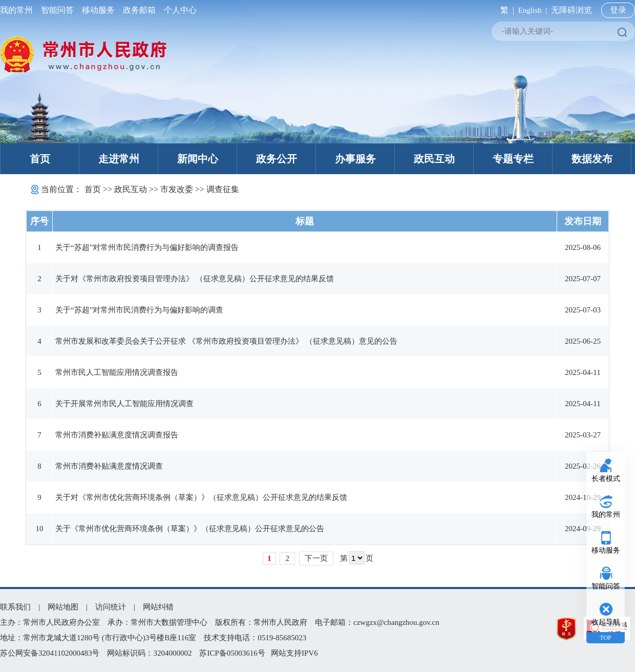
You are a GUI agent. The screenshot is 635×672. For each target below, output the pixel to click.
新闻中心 (198, 159)
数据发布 (592, 159)
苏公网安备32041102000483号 (50, 653)
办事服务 (355, 159)
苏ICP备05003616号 (232, 653)
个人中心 (178, 10)
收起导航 (606, 622)
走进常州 (119, 159)
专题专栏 (513, 159)
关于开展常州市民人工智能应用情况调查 (124, 404)
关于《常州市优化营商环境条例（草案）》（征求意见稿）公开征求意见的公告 (190, 529)
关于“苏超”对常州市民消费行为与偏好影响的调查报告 (147, 247)
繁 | (505, 10)
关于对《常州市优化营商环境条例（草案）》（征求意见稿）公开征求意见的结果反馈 (201, 497)
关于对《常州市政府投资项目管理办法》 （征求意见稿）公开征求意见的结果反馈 (195, 279)
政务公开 (277, 159)
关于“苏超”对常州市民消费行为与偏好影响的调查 (139, 310)
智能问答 (57, 10)
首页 (40, 159)
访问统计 (111, 607)
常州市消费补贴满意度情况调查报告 (117, 435)
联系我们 (15, 607)
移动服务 (98, 10)
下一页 (316, 558)
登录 (618, 10)
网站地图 (63, 607)
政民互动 (434, 159)
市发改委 (177, 189)
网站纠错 (158, 607)
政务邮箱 (139, 10)
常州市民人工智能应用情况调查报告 (117, 372)
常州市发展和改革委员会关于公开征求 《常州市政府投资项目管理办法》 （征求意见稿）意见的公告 (226, 341)
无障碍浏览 (571, 10)
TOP (605, 638)
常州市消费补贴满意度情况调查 (109, 466)
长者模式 (606, 479)
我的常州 (18, 10)
